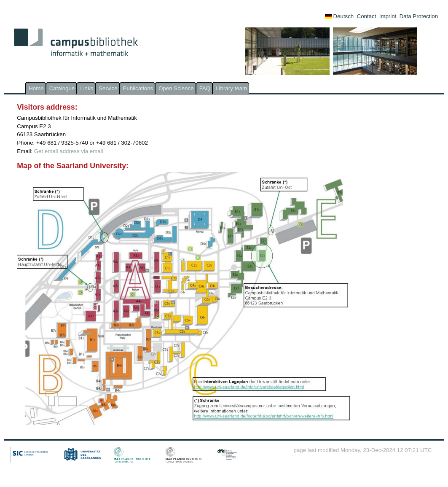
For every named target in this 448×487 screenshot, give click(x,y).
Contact (367, 16)
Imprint (388, 16)
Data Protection (419, 16)
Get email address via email (69, 151)
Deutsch (339, 16)
